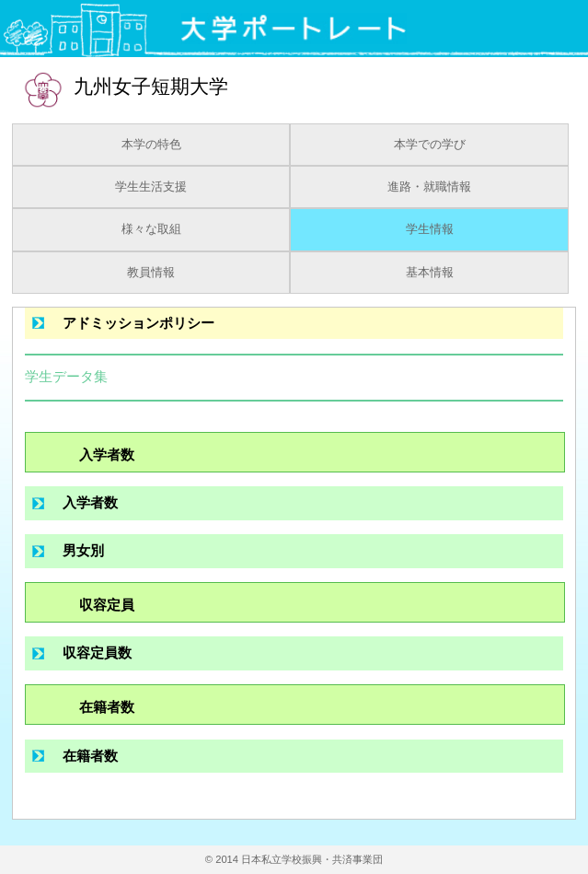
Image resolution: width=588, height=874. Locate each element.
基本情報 (430, 273)
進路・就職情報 (429, 187)
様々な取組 (151, 229)
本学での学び (430, 145)
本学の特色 (151, 145)
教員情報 (151, 273)
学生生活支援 (151, 187)
